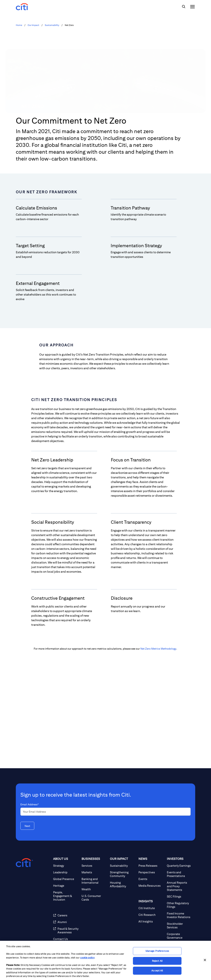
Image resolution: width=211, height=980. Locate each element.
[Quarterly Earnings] (179, 866)
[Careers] (66, 915)
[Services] (94, 866)
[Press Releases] (151, 866)
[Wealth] (94, 889)
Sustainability (52, 25)
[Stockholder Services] (179, 926)
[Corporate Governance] (179, 936)
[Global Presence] (66, 879)
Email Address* (30, 804)
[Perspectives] (151, 872)
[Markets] (94, 872)
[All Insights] (151, 921)
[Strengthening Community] (123, 874)
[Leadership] (66, 872)
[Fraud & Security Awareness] (66, 930)
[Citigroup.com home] (24, 863)
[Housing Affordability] (123, 884)
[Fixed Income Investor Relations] (179, 915)
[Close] (205, 960)
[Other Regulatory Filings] (179, 905)
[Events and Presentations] (179, 874)
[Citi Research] (151, 915)
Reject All (157, 961)
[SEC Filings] (179, 896)
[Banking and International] (94, 881)
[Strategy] (66, 866)
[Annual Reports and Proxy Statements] (179, 886)
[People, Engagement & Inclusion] (66, 896)
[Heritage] (66, 886)
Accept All (157, 971)
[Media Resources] (151, 886)
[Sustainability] (123, 866)
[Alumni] (66, 922)
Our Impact (33, 25)
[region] (105, 960)
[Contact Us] (66, 939)
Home (19, 25)
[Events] (151, 879)
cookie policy (87, 958)
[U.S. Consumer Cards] (94, 898)
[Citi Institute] (151, 908)
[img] (184, 7)
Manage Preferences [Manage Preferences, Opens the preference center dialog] (157, 951)
